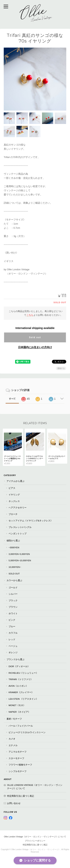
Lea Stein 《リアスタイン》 (23, 699)
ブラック (13, 600)
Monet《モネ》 (17, 705)
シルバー (13, 594)
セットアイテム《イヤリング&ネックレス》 (31, 521)
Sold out (35, 337)
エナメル (13, 745)
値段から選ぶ (13, 540)
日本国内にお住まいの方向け (35, 347)
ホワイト (13, 613)
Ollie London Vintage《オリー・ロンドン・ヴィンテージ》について (35, 787)
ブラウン (13, 607)
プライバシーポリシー (35, 841)
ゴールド (13, 587)
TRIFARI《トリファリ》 (21, 679)
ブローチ (13, 514)
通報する (61, 368)
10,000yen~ (15, 567)
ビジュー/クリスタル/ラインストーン (27, 732)
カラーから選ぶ (14, 580)
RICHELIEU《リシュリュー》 (23, 673)
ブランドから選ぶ (15, 659)
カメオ (12, 739)
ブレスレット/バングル (20, 527)
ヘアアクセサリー (18, 508)
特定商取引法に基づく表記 (21, 796)
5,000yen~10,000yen (20, 560)
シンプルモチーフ (18, 771)
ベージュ (13, 646)
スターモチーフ (16, 758)
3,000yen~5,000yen (19, 554)
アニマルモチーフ (18, 752)
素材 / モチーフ (14, 719)
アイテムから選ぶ (15, 481)
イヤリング (14, 495)
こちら (30, 315)
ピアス (12, 488)
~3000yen (14, 547)
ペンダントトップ (18, 533)
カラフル (13, 633)
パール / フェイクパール (21, 726)
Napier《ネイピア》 (19, 712)
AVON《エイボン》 (18, 686)
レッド (12, 639)
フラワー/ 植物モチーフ (20, 765)
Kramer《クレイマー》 (21, 692)
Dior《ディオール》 (19, 666)
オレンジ (13, 652)
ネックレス (14, 501)
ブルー (12, 626)
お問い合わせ (14, 803)
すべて (12, 399)
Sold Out (14, 574)
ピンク (12, 620)
